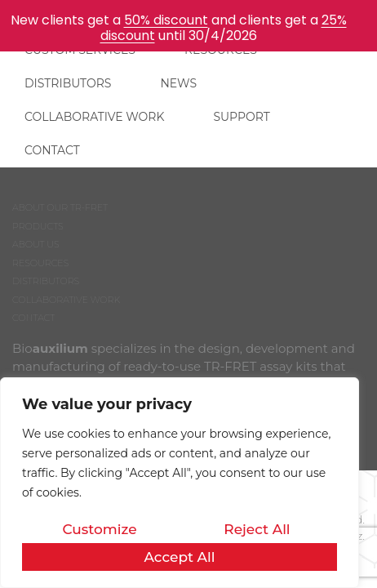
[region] (180, 483)
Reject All (257, 529)
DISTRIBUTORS (68, 83)
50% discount (166, 20)
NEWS (178, 83)
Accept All (179, 557)
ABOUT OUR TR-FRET (60, 207)
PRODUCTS (38, 226)
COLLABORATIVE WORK (94, 117)
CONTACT (52, 150)
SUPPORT (241, 117)
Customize (99, 529)
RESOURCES (40, 263)
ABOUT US (36, 244)
